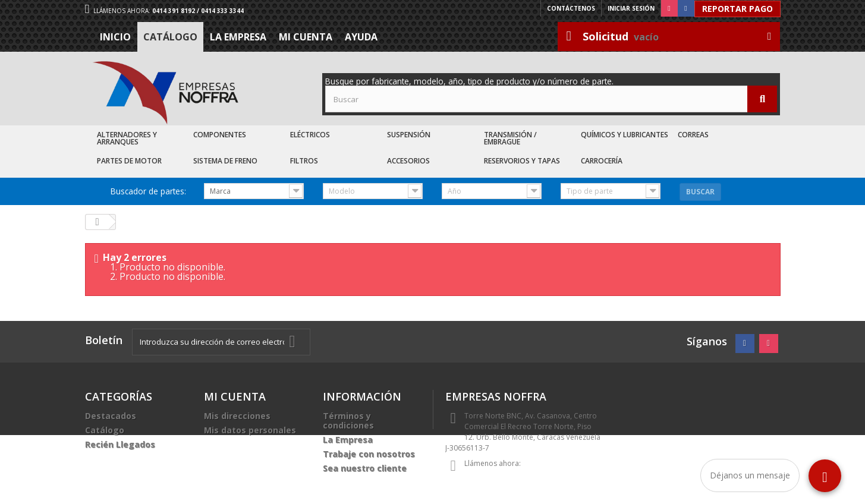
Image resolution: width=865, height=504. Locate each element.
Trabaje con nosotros (369, 454)
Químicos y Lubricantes (625, 135)
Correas (693, 135)
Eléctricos (310, 135)
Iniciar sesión (631, 8)
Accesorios (408, 161)
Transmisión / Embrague (510, 138)
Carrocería (602, 161)
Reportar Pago (737, 9)
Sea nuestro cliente (365, 468)
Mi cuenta (306, 37)
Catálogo (170, 37)
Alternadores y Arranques (127, 138)
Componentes (220, 135)
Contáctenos (571, 8)
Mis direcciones (237, 416)
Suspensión (409, 135)
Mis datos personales (250, 430)
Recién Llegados (120, 444)
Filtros (304, 161)
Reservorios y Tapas (522, 161)
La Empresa (238, 37)
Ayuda (361, 37)
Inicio (115, 37)
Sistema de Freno (225, 161)
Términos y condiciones (348, 420)
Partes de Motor (129, 161)
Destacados (111, 416)
